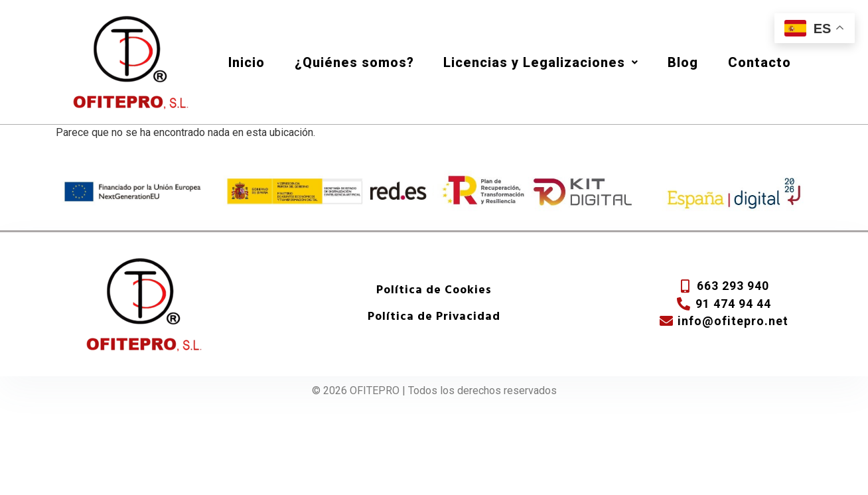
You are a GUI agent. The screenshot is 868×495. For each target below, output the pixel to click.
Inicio (247, 62)
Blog (683, 62)
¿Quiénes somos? (354, 62)
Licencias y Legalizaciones (541, 62)
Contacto (760, 62)
